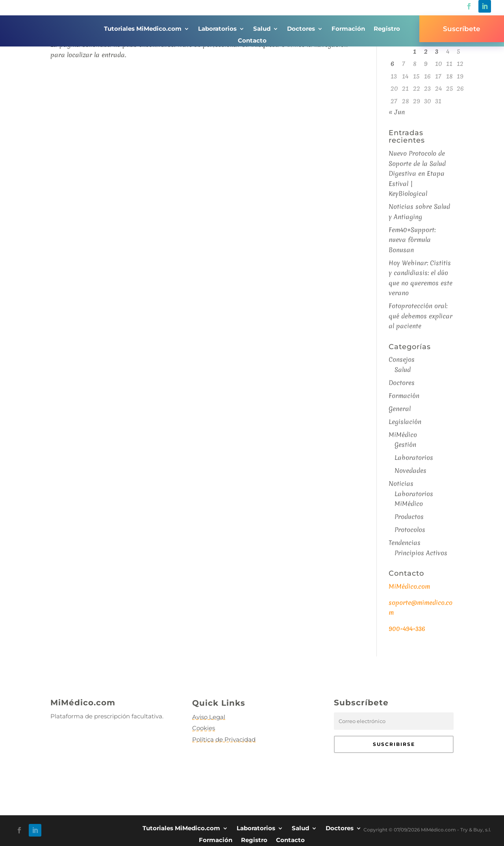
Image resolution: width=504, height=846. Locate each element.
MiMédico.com (409, 586)
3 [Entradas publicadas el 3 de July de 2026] (437, 51)
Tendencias (405, 543)
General (400, 409)
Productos (409, 517)
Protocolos (410, 530)
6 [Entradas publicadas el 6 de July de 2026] (392, 63)
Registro (387, 29)
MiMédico (403, 435)
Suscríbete (462, 29)
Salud (262, 29)
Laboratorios (217, 29)
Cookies (204, 728)
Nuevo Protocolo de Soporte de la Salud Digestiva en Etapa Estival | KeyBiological (417, 173)
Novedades (410, 470)
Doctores (301, 29)
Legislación (405, 422)
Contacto (252, 41)
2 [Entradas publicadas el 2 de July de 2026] (426, 51)
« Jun (397, 112)
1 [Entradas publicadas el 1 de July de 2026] (415, 51)
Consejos (402, 359)
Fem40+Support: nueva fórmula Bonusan (412, 240)
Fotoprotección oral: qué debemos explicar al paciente (421, 316)
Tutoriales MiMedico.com (143, 29)
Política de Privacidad (224, 739)
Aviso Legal (209, 717)
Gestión (405, 444)
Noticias (401, 483)
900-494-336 (407, 628)
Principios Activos (421, 553)
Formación (348, 29)
